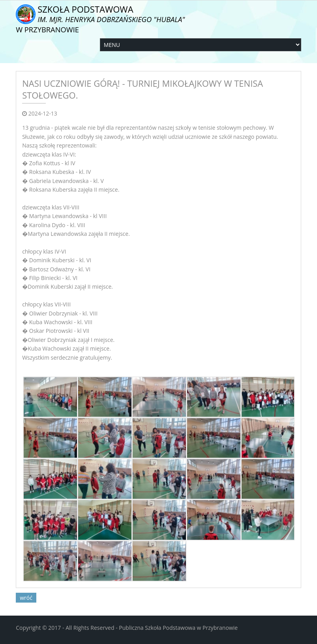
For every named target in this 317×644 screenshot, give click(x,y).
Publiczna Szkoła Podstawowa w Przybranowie (178, 628)
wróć (26, 598)
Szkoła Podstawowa (100, 19)
